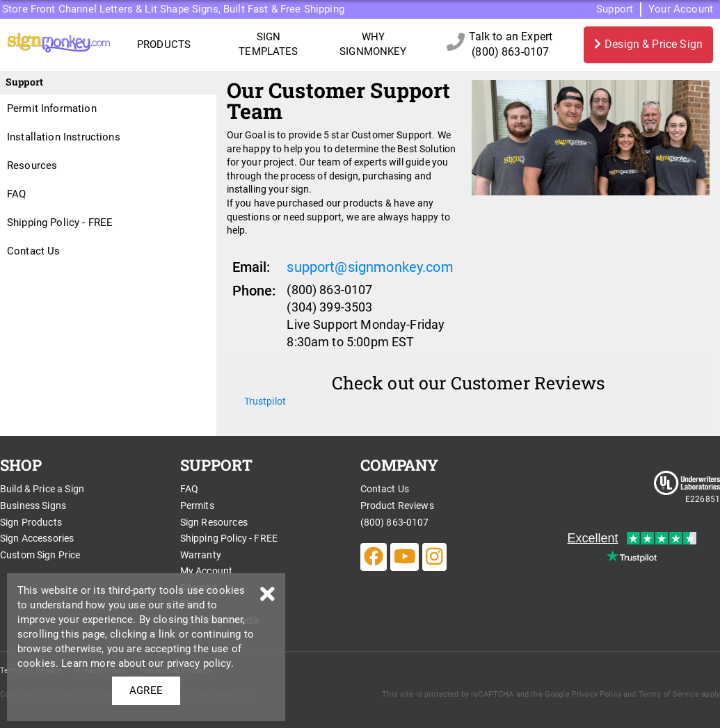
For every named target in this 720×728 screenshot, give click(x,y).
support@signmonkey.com (370, 267)
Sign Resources (214, 522)
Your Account (681, 9)
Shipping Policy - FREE (60, 223)
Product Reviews (397, 505)
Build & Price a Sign (42, 489)
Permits (197, 505)
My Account (207, 571)
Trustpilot (265, 401)
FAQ (16, 194)
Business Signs (33, 505)
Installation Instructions (64, 137)
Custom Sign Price (40, 555)
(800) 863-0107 (395, 522)
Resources (32, 165)
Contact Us (34, 251)
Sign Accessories (37, 538)
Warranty (201, 555)
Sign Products (31, 522)
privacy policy (199, 663)
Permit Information (52, 108)
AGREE (146, 690)
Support (615, 9)
